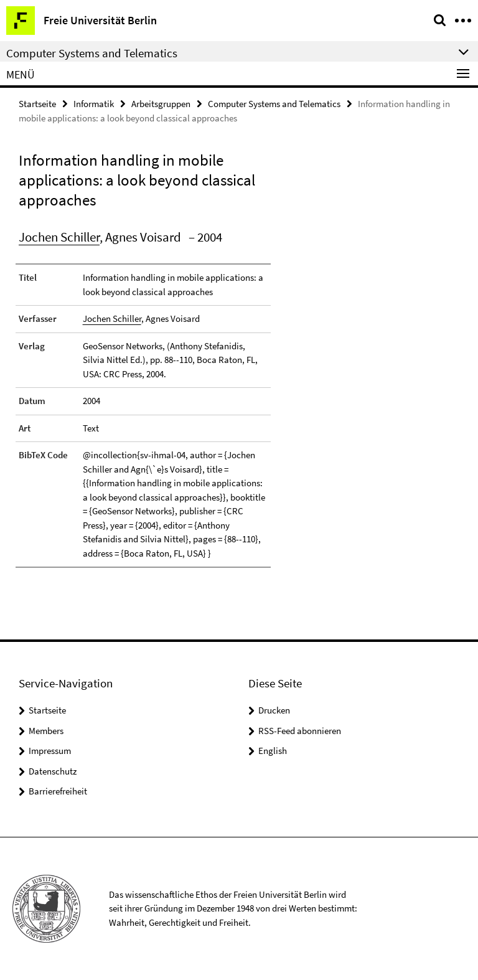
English (273, 751)
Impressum (50, 751)
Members (46, 731)
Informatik (94, 104)
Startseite (37, 104)
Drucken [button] (274, 710)
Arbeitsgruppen (161, 104)
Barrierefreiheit (58, 791)
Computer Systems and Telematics (274, 104)
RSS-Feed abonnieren (300, 731)
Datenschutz (53, 771)
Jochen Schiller (59, 237)
